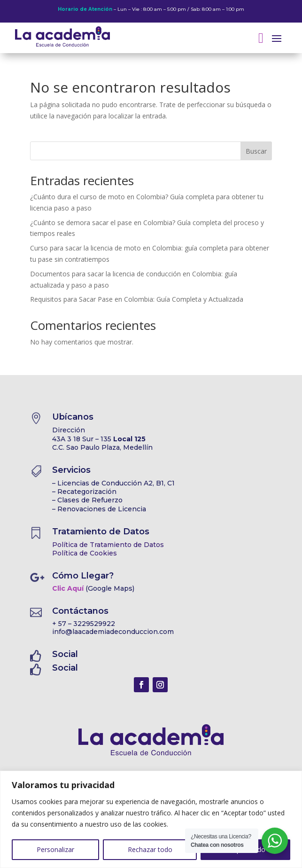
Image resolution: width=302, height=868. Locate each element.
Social (65, 654)
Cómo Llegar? (83, 576)
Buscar (256, 151)
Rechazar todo (150, 849)
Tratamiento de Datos (101, 532)
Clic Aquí (68, 588)
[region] (151, 819)
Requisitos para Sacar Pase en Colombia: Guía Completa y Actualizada (137, 299)
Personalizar (55, 849)
